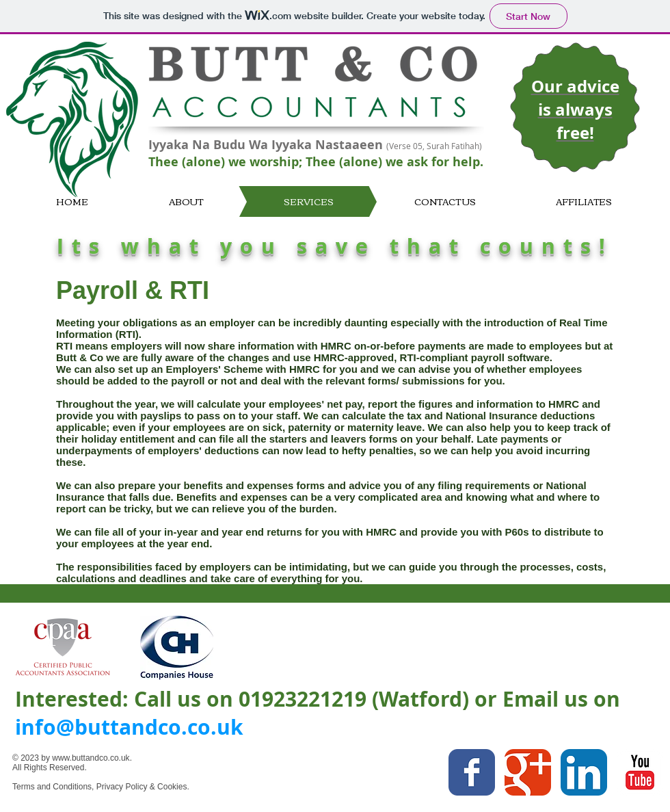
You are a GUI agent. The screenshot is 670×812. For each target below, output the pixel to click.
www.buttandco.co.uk (91, 758)
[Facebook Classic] (472, 772)
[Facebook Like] (381, 796)
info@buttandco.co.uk (129, 727)
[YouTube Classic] (640, 772)
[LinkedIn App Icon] (584, 772)
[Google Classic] (528, 772)
